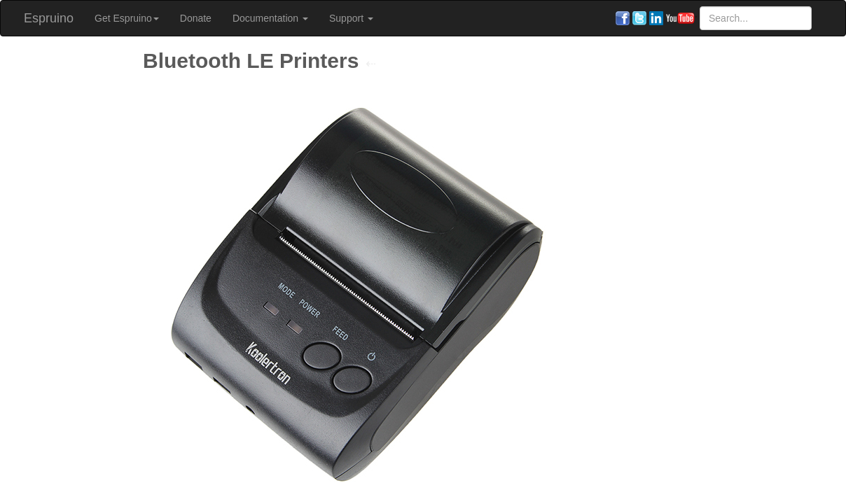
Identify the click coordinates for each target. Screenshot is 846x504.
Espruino (49, 18)
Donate (196, 18)
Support (351, 18)
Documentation (270, 18)
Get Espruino (127, 18)
